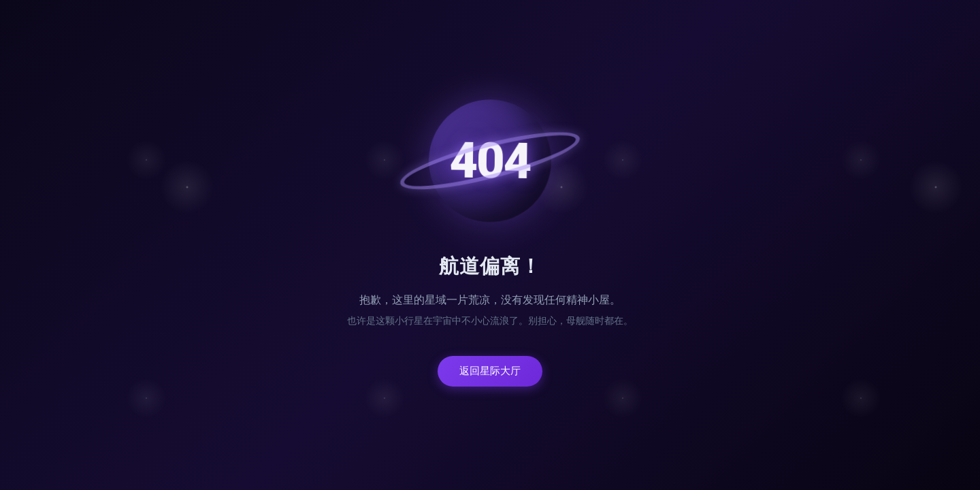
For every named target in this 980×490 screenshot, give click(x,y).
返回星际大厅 (490, 371)
